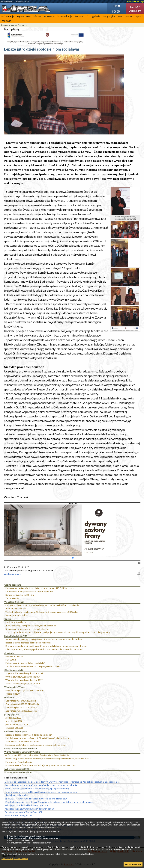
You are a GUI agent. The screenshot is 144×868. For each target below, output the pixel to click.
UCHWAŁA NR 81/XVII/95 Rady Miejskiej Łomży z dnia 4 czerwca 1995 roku (41, 765)
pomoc (129, 16)
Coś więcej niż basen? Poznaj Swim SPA (23, 812)
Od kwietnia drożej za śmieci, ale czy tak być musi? (29, 591)
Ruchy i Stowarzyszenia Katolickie (21, 748)
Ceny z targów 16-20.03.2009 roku (21, 711)
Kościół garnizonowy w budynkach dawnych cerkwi (29, 809)
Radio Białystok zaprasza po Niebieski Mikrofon (28, 643)
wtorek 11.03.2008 (14, 721)
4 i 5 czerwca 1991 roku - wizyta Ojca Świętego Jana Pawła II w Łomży (37, 755)
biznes (37, 16)
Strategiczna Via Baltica (17, 615)
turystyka (109, 16)
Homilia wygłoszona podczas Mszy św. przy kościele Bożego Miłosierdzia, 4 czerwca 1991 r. (48, 759)
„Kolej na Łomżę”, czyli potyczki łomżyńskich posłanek (31, 626)
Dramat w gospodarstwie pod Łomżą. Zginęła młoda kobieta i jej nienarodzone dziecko (46, 646)
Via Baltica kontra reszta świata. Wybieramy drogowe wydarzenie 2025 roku (42, 612)
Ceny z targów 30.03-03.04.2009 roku (22, 704)
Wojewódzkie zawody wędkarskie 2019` (24, 680)
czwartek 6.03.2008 (14, 728)
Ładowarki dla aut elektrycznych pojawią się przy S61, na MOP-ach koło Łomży (42, 605)
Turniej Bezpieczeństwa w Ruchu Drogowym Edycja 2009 (32, 666)
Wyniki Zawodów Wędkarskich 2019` (23, 677)
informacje (8, 16)
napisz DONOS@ (136, 1)
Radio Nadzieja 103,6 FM (16, 731)
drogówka (9, 653)
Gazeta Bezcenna (13, 585)
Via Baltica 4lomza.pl (14, 602)
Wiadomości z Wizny (15, 687)
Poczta (116, 11)
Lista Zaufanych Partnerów (15, 858)
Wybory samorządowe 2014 (18, 772)
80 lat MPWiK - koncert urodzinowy (22, 741)
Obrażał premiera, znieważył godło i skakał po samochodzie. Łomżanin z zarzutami (44, 649)
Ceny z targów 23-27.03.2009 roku (21, 707)
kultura (79, 16)
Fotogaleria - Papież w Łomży (19, 762)
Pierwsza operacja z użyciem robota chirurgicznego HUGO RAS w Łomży (40, 588)
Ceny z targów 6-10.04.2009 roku (21, 701)
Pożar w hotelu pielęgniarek (18, 815)
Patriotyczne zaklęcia (16, 622)
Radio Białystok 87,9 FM (16, 636)
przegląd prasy (12, 714)
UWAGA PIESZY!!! (14, 656)
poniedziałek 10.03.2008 (17, 724)
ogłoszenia (24, 16)
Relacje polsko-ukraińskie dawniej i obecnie (26, 805)
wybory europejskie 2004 (16, 769)
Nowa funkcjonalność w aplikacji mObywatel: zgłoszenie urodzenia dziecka (41, 792)
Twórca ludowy (13, 694)
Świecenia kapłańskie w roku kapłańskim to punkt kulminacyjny (36, 745)
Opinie (8, 619)
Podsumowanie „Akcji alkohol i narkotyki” (25, 663)
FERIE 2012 (10, 660)
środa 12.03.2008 (13, 718)
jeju (120, 16)
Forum (116, 6)
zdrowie (6, 21)
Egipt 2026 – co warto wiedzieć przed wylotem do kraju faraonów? (36, 799)
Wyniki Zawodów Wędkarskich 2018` (23, 683)
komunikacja (65, 16)
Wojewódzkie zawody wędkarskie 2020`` (24, 673)
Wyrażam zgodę (133, 864)
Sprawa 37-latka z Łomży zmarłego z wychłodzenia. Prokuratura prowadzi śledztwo (44, 639)
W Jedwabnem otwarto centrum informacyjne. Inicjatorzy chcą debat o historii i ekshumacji (49, 802)
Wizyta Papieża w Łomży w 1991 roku (22, 752)
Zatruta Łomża (12, 598)
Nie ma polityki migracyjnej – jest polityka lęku (27, 629)
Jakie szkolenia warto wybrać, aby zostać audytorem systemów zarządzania (41, 785)
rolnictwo (9, 697)
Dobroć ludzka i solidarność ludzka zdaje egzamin (29, 735)
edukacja (49, 16)
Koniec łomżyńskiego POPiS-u (20, 595)
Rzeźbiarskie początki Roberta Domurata (25, 690)
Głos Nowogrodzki (14, 670)
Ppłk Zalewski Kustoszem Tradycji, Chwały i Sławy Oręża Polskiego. (37, 738)
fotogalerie (93, 16)
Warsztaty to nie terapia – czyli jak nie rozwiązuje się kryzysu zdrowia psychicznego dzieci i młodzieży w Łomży (58, 632)
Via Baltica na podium (16, 609)
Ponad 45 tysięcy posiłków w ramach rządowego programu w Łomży (37, 789)
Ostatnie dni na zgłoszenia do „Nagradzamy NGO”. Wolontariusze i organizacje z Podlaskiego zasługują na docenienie (62, 782)
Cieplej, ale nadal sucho (16, 795)
